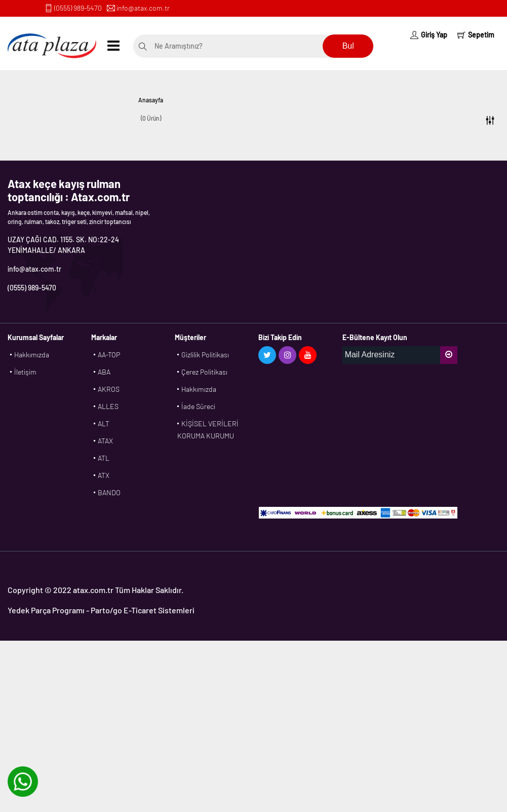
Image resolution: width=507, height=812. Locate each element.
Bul (348, 46)
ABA (104, 372)
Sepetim (476, 35)
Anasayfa (151, 100)
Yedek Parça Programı (46, 610)
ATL (104, 458)
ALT (104, 423)
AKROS (109, 389)
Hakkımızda (32, 355)
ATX (104, 475)
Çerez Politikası (204, 372)
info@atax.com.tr (143, 8)
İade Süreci (198, 406)
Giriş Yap (429, 35)
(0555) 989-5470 (78, 8)
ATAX (105, 441)
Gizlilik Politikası (205, 355)
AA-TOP (109, 355)
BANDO (109, 492)
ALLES (108, 406)
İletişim (25, 372)
